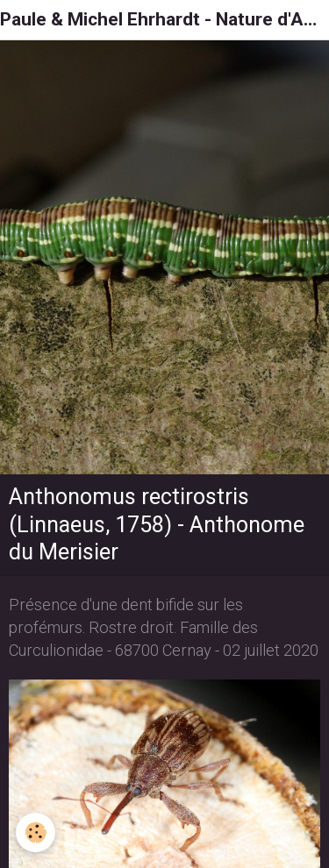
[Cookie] (36, 832)
